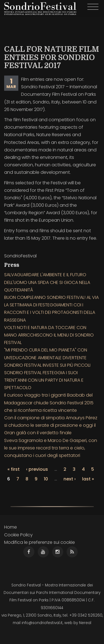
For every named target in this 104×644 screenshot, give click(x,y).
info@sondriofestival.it (42, 623)
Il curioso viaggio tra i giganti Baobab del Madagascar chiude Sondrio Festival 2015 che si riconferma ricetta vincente (49, 403)
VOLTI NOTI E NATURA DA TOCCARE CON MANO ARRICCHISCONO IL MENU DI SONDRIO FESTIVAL (49, 335)
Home (11, 527)
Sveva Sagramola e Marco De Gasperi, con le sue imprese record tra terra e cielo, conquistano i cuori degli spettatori (51, 448)
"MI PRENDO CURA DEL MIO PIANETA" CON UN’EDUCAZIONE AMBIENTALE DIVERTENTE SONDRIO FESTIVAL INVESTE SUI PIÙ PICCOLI (47, 357)
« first (14, 469)
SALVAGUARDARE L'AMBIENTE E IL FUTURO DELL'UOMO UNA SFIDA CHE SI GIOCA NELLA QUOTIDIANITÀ (47, 282)
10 (46, 479)
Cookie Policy (18, 535)
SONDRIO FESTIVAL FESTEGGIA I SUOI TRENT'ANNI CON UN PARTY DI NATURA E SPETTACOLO (44, 380)
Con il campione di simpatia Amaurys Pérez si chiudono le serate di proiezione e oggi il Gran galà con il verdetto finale (51, 425)
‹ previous (37, 469)
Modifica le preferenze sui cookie (40, 542)
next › (70, 479)
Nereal (85, 623)
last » (88, 479)
